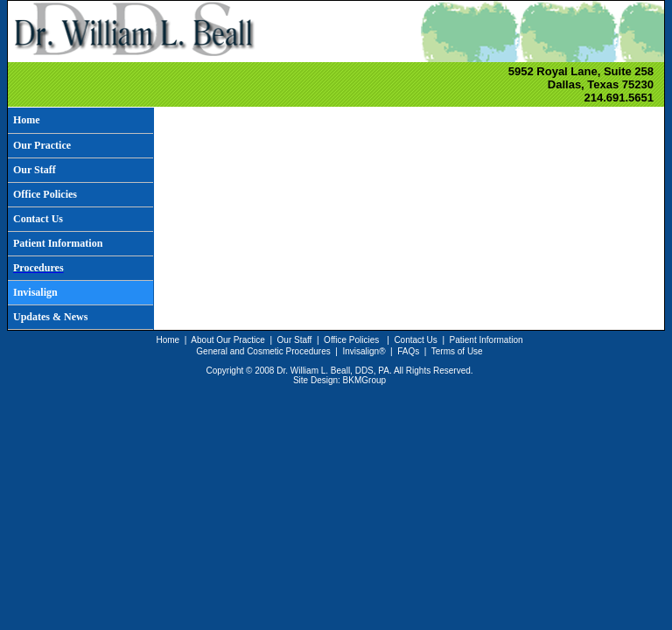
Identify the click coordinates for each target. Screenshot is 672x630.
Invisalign (360, 351)
